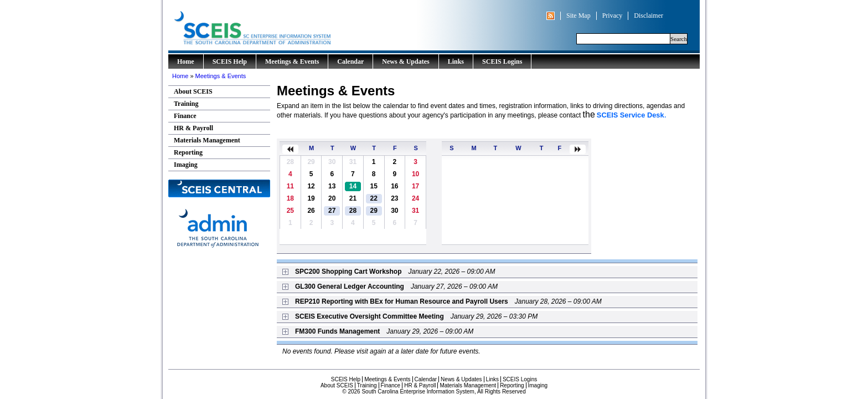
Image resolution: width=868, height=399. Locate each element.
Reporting (188, 152)
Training (186, 104)
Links (456, 62)
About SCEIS (193, 91)
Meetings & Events (292, 62)
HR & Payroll (193, 128)
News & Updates (405, 62)
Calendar (350, 62)
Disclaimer (649, 16)
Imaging (186, 165)
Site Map (578, 16)
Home (186, 62)
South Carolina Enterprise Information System (298, 25)
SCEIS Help (230, 62)
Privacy (613, 16)
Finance (185, 116)
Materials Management (207, 140)
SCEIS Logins (502, 62)
